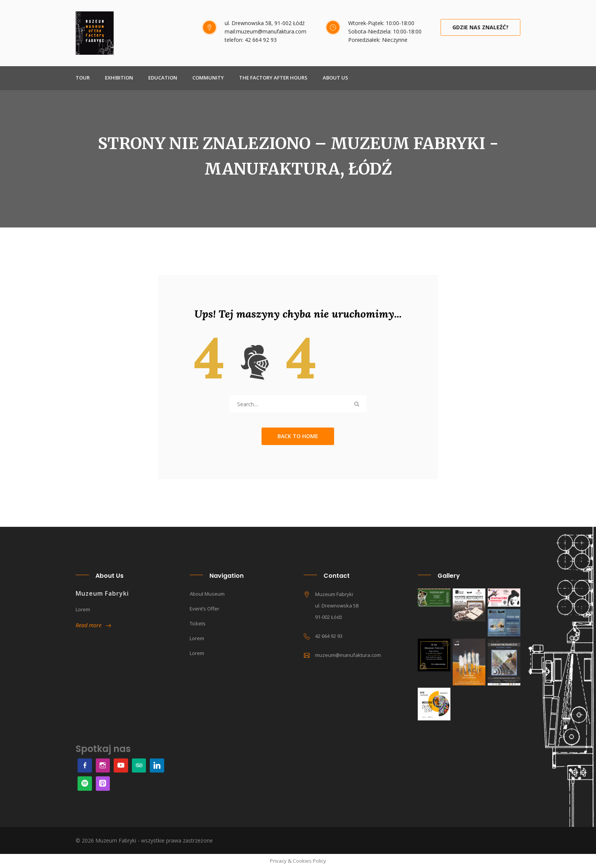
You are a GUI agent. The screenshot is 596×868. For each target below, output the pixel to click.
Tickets (198, 623)
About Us (335, 78)
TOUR (83, 78)
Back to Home (298, 436)
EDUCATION (163, 78)
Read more (93, 625)
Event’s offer (204, 609)
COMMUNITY (208, 78)
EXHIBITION (119, 78)
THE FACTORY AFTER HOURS (273, 78)
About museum (207, 594)
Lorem (197, 638)
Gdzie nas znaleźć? (480, 27)
